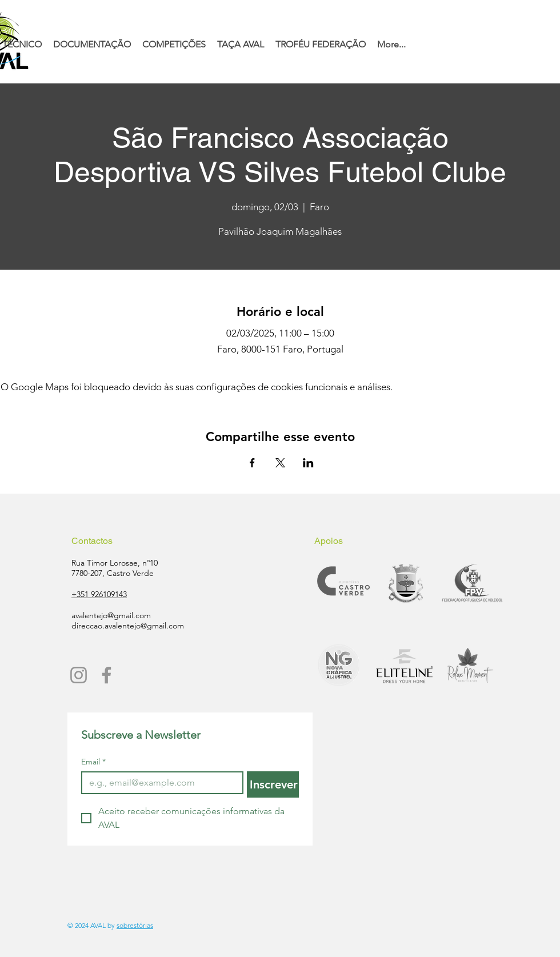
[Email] (159, 783)
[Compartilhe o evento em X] (280, 463)
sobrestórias (135, 925)
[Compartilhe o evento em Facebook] (252, 463)
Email (93, 762)
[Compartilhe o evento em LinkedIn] (308, 463)
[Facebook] (107, 675)
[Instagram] (79, 675)
